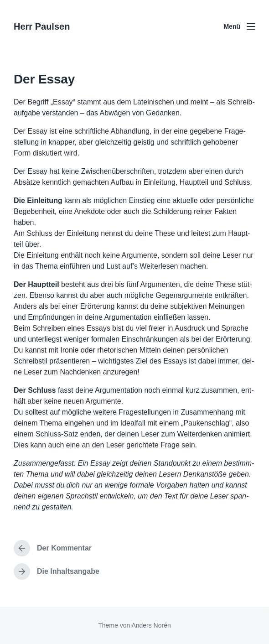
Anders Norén (151, 625)
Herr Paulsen (42, 26)
